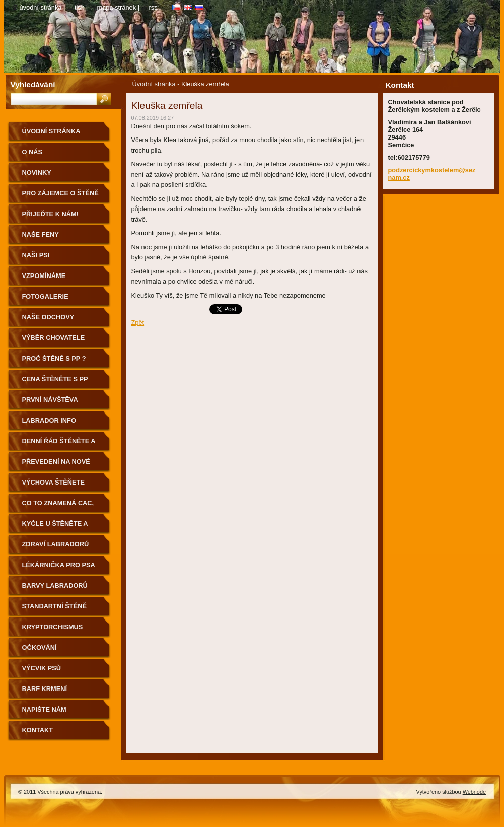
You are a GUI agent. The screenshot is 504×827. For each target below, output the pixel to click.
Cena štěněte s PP (55, 379)
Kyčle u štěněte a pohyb (55, 527)
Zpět (138, 323)
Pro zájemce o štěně (60, 193)
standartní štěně (54, 606)
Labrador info (49, 420)
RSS (153, 7)
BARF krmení (45, 689)
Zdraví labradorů (56, 544)
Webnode (474, 792)
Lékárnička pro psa (59, 565)
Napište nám (44, 709)
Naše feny (41, 234)
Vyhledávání (33, 84)
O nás (32, 152)
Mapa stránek (117, 7)
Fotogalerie (45, 296)
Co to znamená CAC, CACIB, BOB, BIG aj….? (60, 506)
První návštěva (50, 400)
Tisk (79, 7)
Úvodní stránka (154, 84)
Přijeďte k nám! (50, 214)
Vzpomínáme (44, 276)
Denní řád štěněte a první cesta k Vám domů (59, 444)
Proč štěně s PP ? (54, 358)
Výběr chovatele (54, 338)
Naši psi (36, 255)
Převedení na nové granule (56, 465)
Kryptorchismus (53, 627)
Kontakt (38, 730)
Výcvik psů (42, 668)
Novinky (37, 173)
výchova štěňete (53, 482)
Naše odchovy (48, 317)
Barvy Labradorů (55, 585)
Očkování (40, 647)
